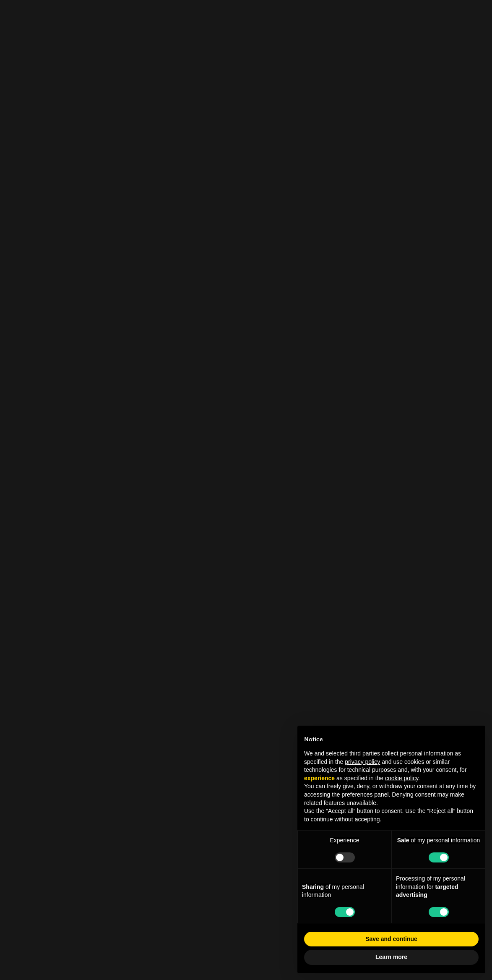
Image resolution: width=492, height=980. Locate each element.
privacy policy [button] (362, 762)
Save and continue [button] (391, 939)
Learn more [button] (391, 957)
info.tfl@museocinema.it (246, 829)
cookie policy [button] (402, 778)
